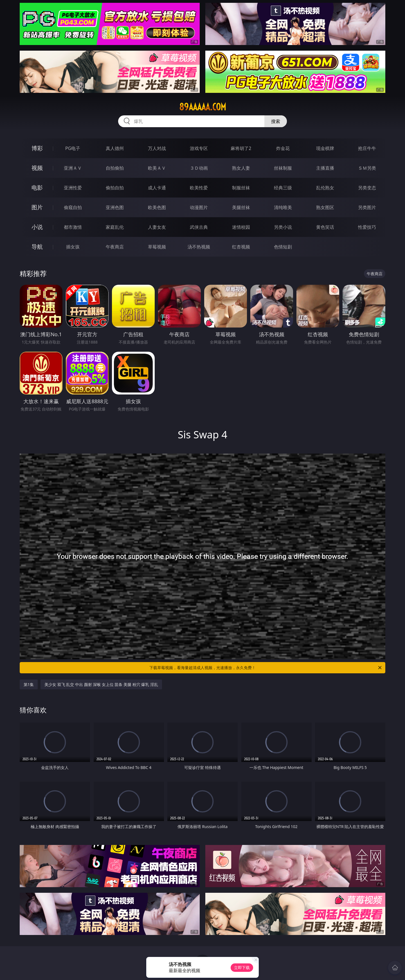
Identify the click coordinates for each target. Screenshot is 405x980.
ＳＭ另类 (367, 168)
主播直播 (325, 168)
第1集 (29, 684)
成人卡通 (157, 188)
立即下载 (242, 967)
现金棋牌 (325, 148)
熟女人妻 (241, 168)
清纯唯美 (283, 207)
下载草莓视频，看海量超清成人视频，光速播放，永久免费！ (266, 668)
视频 (37, 168)
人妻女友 (157, 227)
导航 (37, 247)
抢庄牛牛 (367, 148)
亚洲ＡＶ (73, 168)
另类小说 (283, 227)
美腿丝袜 (241, 207)
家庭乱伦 (115, 227)
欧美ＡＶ (157, 168)
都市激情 (73, 227)
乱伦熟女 (325, 188)
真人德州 (115, 148)
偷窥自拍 (73, 207)
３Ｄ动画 (199, 168)
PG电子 (73, 148)
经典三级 (283, 188)
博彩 (37, 148)
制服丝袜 (241, 188)
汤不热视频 (199, 247)
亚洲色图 (115, 207)
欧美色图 (157, 207)
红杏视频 (241, 247)
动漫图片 (199, 207)
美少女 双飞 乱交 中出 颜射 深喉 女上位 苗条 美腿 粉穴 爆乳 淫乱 (101, 684)
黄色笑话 (325, 227)
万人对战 (157, 148)
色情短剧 (283, 247)
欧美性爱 (199, 188)
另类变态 (367, 188)
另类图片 (367, 207)
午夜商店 (115, 247)
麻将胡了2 (241, 148)
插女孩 (73, 247)
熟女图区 (325, 207)
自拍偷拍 (115, 168)
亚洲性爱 (73, 188)
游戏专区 (199, 148)
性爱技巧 (367, 227)
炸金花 (283, 148)
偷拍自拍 (115, 188)
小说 (37, 227)
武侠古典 (199, 227)
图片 (37, 207)
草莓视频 (157, 247)
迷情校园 (241, 227)
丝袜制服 (283, 168)
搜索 (276, 121)
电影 (37, 188)
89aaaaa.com (203, 107)
